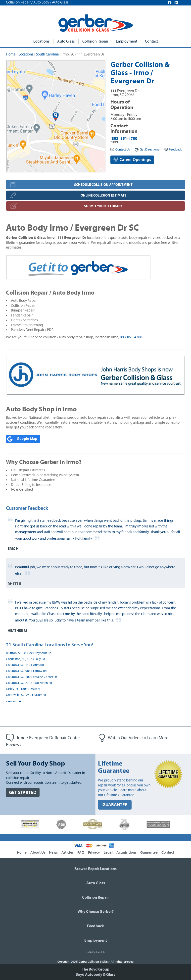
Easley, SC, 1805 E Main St (23, 689)
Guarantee (149, 852)
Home (11, 54)
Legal (108, 852)
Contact (151, 41)
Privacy (94, 852)
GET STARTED (23, 793)
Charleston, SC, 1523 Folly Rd (25, 659)
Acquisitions (126, 852)
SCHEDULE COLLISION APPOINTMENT (103, 185)
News (53, 852)
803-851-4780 (131, 337)
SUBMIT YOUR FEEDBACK (103, 206)
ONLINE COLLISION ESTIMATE (103, 195)
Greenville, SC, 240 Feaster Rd (26, 695)
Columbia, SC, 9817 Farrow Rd (26, 671)
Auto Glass (66, 41)
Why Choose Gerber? (96, 912)
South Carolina (47, 54)
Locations (41, 41)
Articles (68, 852)
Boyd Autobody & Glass (95, 975)
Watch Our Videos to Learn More (134, 738)
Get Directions (147, 150)
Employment (127, 41)
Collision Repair (95, 41)
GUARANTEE (115, 805)
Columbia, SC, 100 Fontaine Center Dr (31, 677)
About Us (38, 852)
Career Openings (132, 160)
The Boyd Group (95, 969)
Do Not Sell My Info (95, 952)
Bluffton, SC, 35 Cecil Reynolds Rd (29, 653)
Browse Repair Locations (95, 869)
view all (14, 701)
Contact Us (120, 150)
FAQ (81, 852)
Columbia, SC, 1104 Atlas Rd (25, 665)
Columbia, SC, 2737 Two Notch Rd (29, 683)
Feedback (173, 150)
